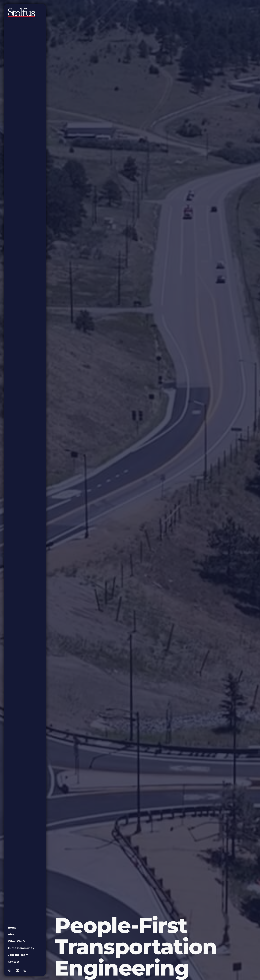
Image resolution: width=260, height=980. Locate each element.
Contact (14, 962)
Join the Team (18, 955)
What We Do (17, 941)
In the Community (21, 948)
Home (12, 928)
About (12, 934)
